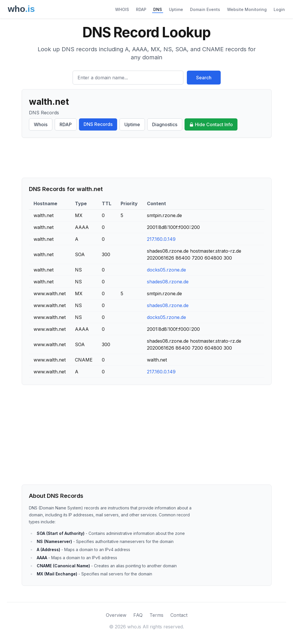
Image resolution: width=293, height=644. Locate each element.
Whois (41, 124)
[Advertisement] (147, 158)
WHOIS (122, 9)
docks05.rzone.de (166, 270)
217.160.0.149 (161, 239)
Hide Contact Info (211, 124)
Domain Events (205, 9)
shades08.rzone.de (168, 282)
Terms (156, 615)
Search (204, 78)
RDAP (141, 9)
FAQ (138, 615)
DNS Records (98, 124)
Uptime (176, 9)
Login (279, 9)
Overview (116, 615)
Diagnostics (165, 124)
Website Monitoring (247, 9)
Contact (179, 615)
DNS (158, 9)
